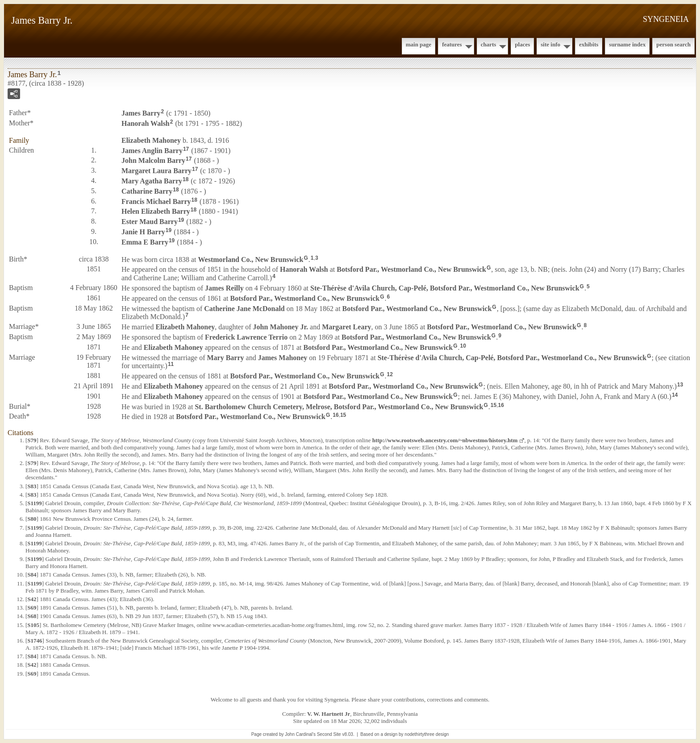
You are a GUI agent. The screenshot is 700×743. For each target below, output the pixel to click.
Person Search (673, 44)
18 (185, 179)
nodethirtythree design (427, 734)
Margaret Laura (156, 171)
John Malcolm (153, 160)
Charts (489, 44)
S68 (32, 616)
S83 (32, 486)
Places (522, 44)
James (141, 113)
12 (390, 374)
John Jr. (281, 327)
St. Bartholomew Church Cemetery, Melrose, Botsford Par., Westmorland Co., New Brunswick (339, 406)
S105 (33, 625)
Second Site (329, 734)
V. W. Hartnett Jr (329, 714)
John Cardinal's (300, 734)
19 (181, 220)
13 (680, 385)
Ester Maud (150, 222)
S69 (32, 608)
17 (186, 149)
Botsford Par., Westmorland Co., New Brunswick (411, 269)
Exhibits (589, 44)
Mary (225, 357)
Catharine (147, 191)
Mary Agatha (152, 181)
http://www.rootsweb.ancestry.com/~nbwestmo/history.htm (445, 440)
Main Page (419, 44)
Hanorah (146, 123)
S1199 (35, 503)
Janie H (143, 232)
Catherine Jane (244, 308)
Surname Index (627, 44)
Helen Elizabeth (156, 211)
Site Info (550, 44)
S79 (32, 440)
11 (171, 364)
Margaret (346, 327)
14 (675, 395)
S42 (32, 599)
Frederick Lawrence (246, 337)
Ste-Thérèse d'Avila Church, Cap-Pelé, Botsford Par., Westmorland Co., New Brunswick (445, 288)
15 (494, 405)
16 (501, 405)
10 (463, 346)
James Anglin (152, 150)
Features (452, 44)
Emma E (145, 242)
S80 (32, 519)
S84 (32, 575)
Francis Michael (156, 201)
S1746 (35, 641)
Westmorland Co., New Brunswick (251, 259)
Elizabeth (151, 140)
